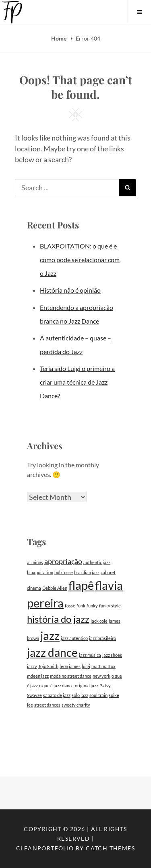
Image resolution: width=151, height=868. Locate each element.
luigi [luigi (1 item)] (86, 666)
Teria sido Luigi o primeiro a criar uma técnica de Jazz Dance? (77, 382)
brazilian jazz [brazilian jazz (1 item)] (87, 572)
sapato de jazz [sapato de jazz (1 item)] (57, 695)
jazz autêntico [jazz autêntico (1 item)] (74, 638)
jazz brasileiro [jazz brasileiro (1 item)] (102, 638)
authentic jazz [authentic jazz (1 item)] (97, 562)
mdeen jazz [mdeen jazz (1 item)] (38, 676)
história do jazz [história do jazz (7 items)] (58, 619)
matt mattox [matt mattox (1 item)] (103, 666)
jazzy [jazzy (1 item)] (32, 666)
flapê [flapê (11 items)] (81, 585)
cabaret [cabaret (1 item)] (108, 572)
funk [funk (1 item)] (81, 606)
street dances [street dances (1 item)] (47, 705)
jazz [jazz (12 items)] (50, 635)
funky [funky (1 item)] (92, 606)
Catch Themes (110, 848)
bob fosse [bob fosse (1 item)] (64, 572)
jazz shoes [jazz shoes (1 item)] (112, 655)
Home (59, 38)
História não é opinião (70, 290)
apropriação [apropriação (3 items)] (63, 561)
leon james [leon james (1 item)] (70, 666)
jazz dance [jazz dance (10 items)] (52, 653)
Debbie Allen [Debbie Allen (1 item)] (55, 588)
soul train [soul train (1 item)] (98, 695)
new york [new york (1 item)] (101, 676)
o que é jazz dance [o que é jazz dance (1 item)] (56, 686)
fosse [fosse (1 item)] (70, 606)
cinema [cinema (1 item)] (34, 588)
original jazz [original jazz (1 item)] (87, 686)
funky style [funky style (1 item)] (110, 606)
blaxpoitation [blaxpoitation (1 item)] (40, 572)
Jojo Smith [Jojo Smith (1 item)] (48, 666)
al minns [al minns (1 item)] (35, 562)
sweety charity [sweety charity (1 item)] (76, 705)
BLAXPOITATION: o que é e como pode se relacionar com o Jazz (80, 260)
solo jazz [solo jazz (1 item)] (80, 695)
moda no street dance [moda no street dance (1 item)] (71, 676)
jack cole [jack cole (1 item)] (99, 621)
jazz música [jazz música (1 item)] (90, 655)
